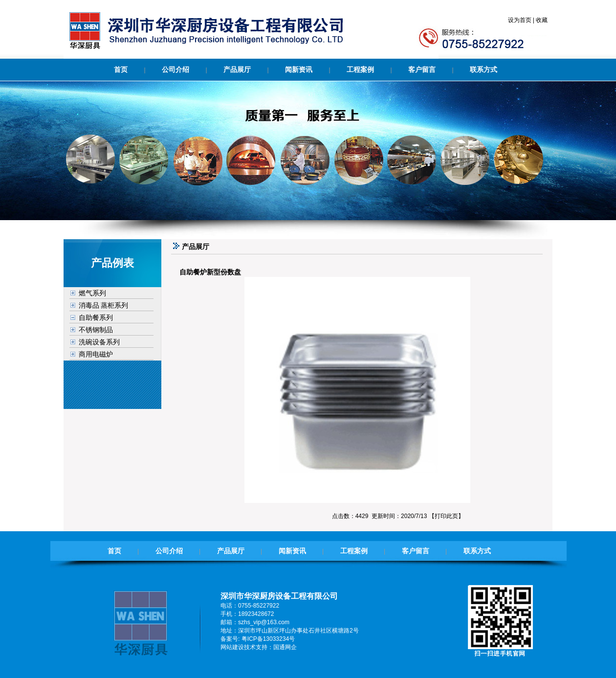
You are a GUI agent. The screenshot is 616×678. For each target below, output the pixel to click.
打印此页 (446, 516)
